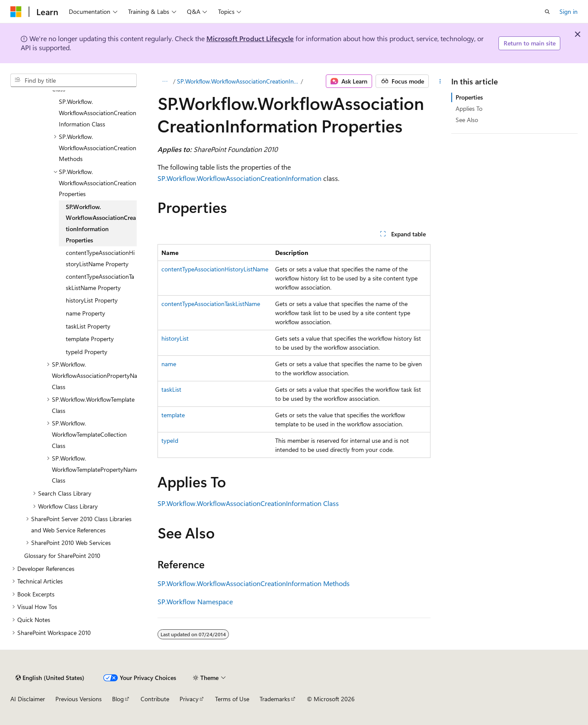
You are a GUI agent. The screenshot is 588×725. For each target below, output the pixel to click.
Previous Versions (79, 699)
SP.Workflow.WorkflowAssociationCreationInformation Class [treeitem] (98, 113)
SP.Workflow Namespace (195, 601)
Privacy (189, 699)
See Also (467, 120)
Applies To (469, 108)
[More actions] (440, 81)
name (169, 364)
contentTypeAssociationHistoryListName (215, 269)
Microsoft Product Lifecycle (250, 38)
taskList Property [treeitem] (88, 326)
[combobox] (74, 81)
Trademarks (275, 699)
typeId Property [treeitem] (87, 352)
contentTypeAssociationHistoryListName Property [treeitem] (100, 258)
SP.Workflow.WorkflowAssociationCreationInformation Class (238, 81)
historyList (175, 338)
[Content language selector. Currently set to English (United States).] (50, 678)
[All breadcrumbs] (165, 81)
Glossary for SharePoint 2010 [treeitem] (62, 556)
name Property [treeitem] (85, 313)
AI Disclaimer (28, 699)
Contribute (155, 699)
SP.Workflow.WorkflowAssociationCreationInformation (239, 178)
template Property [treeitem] (90, 339)
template (173, 415)
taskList (171, 389)
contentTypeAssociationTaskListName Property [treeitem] (100, 282)
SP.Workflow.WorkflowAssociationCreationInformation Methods (254, 583)
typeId (170, 440)
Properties (469, 97)
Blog (118, 699)
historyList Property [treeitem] (92, 300)
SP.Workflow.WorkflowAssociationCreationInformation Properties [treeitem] (101, 223)
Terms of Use (232, 699)
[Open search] (547, 12)
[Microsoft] (16, 12)
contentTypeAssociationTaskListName (211, 304)
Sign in (569, 11)
